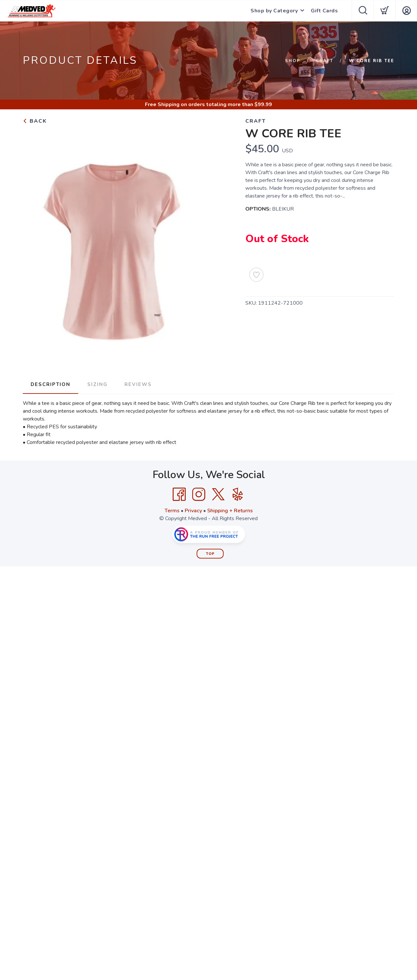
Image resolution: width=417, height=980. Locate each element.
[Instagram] (199, 494)
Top (210, 554)
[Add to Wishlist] (256, 275)
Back (35, 121)
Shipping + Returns (230, 511)
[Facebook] (179, 494)
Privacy (193, 511)
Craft (325, 61)
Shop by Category (274, 11)
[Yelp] (238, 494)
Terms (172, 511)
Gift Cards (324, 11)
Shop (293, 61)
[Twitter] (218, 494)
